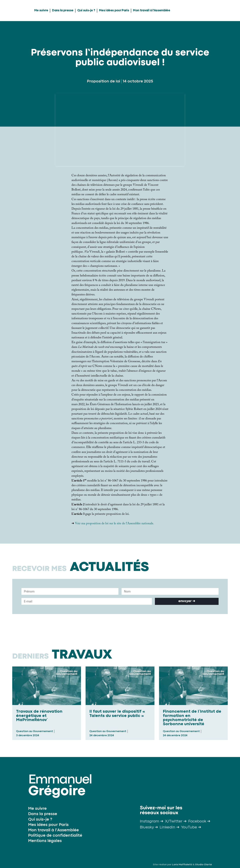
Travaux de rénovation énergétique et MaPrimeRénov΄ (39, 716)
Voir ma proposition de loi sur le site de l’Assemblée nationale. (114, 524)
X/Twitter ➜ (176, 821)
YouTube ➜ (191, 827)
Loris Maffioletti (182, 865)
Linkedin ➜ (170, 827)
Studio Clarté (203, 865)
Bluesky (147, 827)
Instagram (150, 821)
